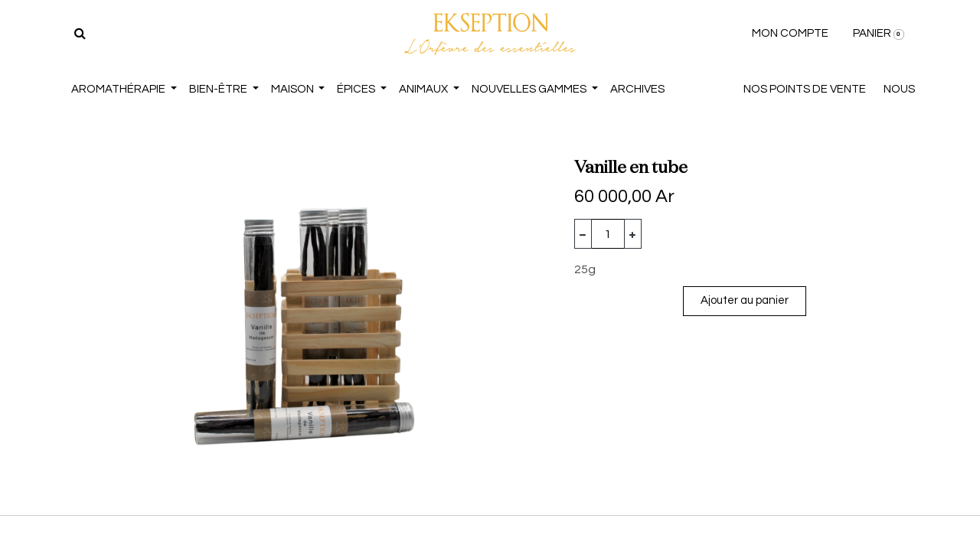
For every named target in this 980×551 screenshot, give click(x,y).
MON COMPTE (790, 33)
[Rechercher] (80, 34)
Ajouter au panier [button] (745, 300)
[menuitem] (637, 90)
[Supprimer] (583, 234)
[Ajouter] (633, 234)
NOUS (899, 89)
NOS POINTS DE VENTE (805, 89)
